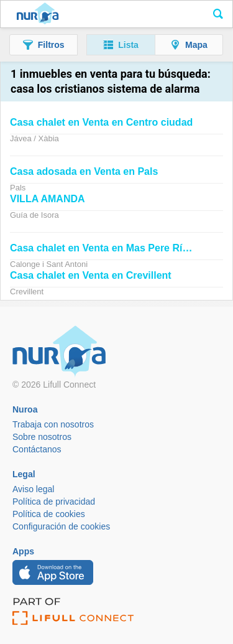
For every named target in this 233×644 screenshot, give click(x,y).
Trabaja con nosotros (53, 424)
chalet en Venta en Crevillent (91, 275)
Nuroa (38, 14)
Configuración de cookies (61, 526)
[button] (43, 45)
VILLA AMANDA (48, 199)
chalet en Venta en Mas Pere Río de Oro (116, 248)
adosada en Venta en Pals (84, 171)
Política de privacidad (54, 502)
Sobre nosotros (42, 437)
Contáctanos (37, 449)
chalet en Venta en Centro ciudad (101, 122)
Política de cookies (49, 514)
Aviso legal (33, 489)
